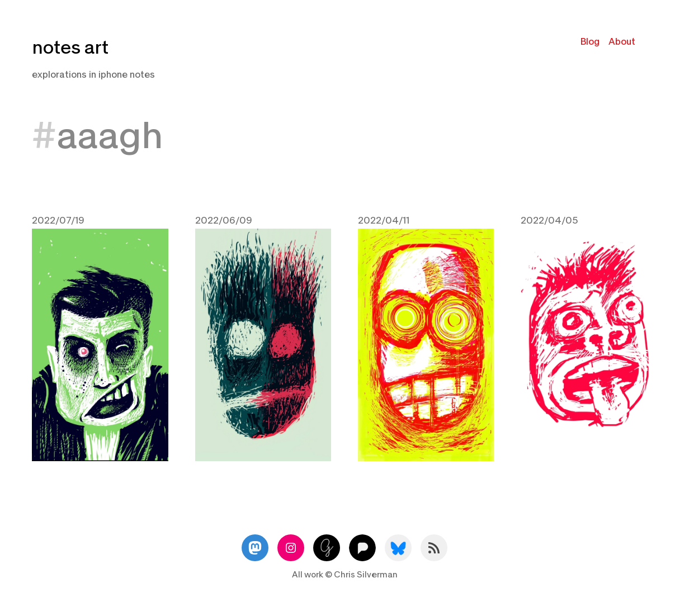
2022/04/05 (549, 221)
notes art (70, 48)
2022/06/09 (224, 221)
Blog (590, 42)
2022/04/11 (384, 221)
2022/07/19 (58, 221)
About (622, 42)
